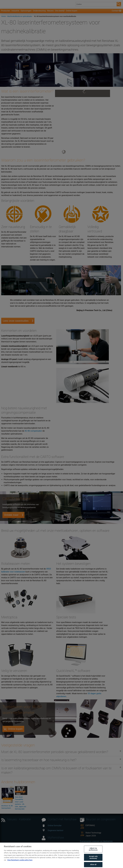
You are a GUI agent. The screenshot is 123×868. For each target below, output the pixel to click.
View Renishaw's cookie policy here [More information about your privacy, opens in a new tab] (20, 864)
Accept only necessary (93, 861)
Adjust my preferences (93, 853)
